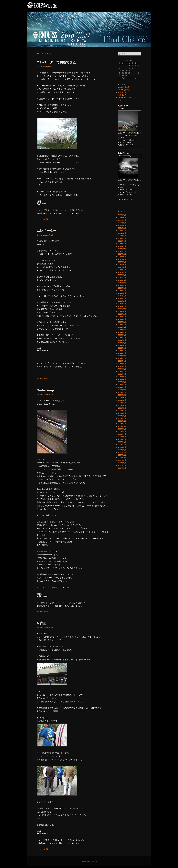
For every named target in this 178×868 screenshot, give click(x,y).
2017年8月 (122, 259)
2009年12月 (122, 390)
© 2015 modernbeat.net (89, 861)
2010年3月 (122, 382)
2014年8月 (122, 335)
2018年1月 (122, 246)
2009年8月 (122, 400)
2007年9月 (122, 460)
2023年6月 (122, 218)
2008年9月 (122, 429)
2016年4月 (122, 296)
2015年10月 (122, 309)
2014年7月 (122, 338)
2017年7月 (122, 262)
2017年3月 (122, 272)
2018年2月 (122, 244)
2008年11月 (122, 424)
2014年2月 (122, 351)
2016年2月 (122, 301)
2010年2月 (122, 385)
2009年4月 (122, 411)
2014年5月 (122, 343)
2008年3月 (122, 444)
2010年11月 (122, 371)
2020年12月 (122, 231)
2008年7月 (122, 434)
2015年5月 (122, 319)
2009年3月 (122, 413)
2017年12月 (122, 249)
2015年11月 (122, 306)
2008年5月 (122, 439)
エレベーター (46, 231)
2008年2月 (122, 447)
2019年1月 (122, 238)
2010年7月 (122, 374)
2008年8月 (122, 432)
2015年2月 (122, 322)
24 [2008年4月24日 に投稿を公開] (132, 73)
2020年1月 (122, 236)
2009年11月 (122, 392)
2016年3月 (122, 298)
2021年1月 (122, 228)
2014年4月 (122, 345)
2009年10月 (122, 395)
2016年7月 (122, 291)
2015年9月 (122, 311)
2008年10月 (122, 426)
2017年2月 (122, 275)
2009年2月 (122, 416)
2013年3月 (122, 364)
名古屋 (41, 623)
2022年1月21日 (124, 92)
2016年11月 (122, 283)
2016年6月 (122, 293)
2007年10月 (122, 458)
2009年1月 (122, 418)
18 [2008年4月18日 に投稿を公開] (136, 71)
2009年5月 (122, 408)
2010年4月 (122, 379)
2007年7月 (122, 465)
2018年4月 (122, 241)
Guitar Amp (45, 390)
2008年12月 (122, 421)
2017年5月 (122, 267)
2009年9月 (122, 398)
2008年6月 (122, 437)
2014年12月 (122, 327)
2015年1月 (122, 325)
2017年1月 (122, 277)
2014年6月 (122, 340)
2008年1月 (122, 450)
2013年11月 (122, 358)
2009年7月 (122, 403)
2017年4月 (122, 270)
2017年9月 (122, 257)
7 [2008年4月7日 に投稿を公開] (123, 68)
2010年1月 (122, 387)
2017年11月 (122, 251)
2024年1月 (122, 215)
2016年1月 (122, 304)
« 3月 (123, 78)
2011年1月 (122, 369)
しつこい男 (122, 95)
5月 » (136, 78)
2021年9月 (122, 223)
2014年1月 (122, 353)
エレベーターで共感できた (56, 62)
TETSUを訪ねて (124, 90)
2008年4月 (122, 442)
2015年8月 (122, 314)
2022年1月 (122, 220)
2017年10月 (122, 254)
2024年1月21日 (124, 87)
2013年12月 (122, 356)
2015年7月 (122, 317)
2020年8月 (122, 233)
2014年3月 (122, 348)
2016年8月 (122, 288)
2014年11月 (122, 330)
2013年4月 (122, 361)
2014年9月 (122, 332)
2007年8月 (122, 463)
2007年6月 (122, 468)
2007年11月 (122, 455)
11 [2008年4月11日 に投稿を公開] (136, 68)
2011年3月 (122, 366)
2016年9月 (122, 285)
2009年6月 (122, 405)
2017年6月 (122, 265)
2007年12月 (122, 452)
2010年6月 (122, 377)
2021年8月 (122, 225)
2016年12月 (122, 280)
